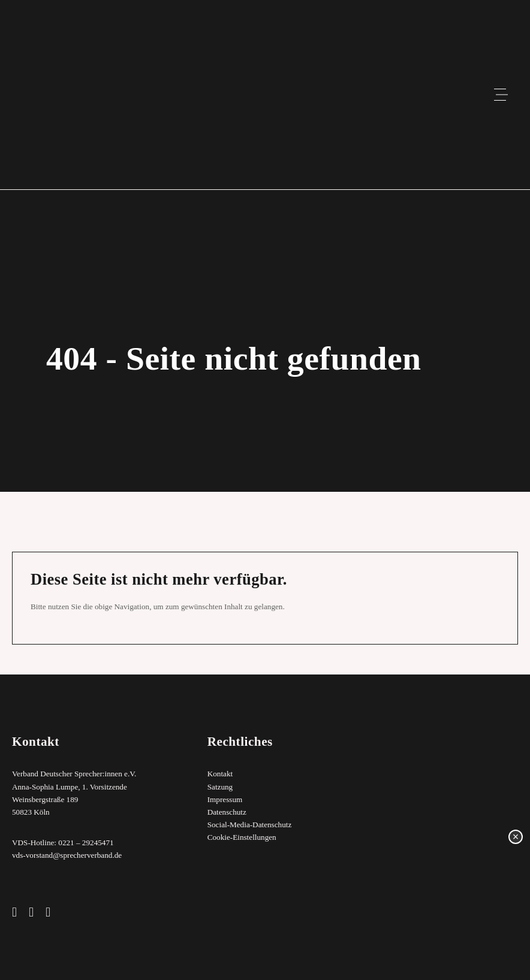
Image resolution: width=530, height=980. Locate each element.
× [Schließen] (516, 837)
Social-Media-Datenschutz (250, 825)
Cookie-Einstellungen (242, 837)
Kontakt (220, 774)
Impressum (225, 799)
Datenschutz (227, 812)
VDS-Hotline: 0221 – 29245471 (63, 843)
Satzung (220, 787)
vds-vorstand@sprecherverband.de (67, 855)
